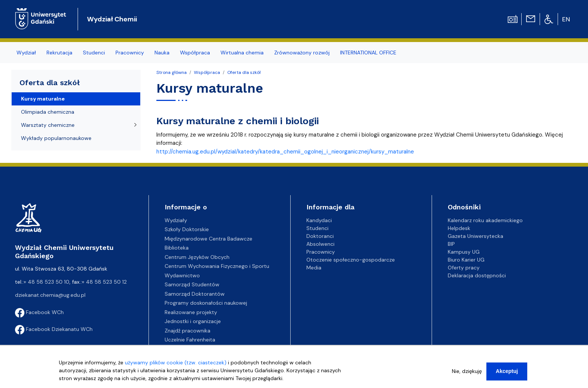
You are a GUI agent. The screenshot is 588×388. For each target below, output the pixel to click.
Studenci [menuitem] (94, 53)
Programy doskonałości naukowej (206, 303)
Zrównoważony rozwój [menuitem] (302, 53)
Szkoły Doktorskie (187, 229)
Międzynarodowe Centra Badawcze (208, 239)
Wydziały (176, 220)
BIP (451, 244)
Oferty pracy (464, 268)
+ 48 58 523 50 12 (104, 282)
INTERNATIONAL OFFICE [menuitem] (368, 53)
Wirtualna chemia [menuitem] (242, 53)
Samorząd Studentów (192, 284)
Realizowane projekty (191, 312)
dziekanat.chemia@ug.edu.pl (50, 295)
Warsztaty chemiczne (48, 125)
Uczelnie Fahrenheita (190, 340)
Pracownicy (321, 252)
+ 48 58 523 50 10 (46, 282)
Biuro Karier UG (466, 260)
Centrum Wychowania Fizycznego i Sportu (217, 266)
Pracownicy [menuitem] (130, 53)
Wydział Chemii (112, 19)
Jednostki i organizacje (193, 321)
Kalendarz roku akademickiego (485, 220)
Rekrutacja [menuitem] (59, 53)
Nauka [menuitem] (162, 53)
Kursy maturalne (43, 99)
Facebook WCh (39, 312)
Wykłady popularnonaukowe (56, 138)
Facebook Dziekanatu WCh (54, 329)
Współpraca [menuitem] (195, 53)
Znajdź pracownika (187, 331)
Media (314, 268)
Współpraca (207, 72)
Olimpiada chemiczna (48, 112)
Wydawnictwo (182, 275)
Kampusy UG (464, 252)
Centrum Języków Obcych (197, 257)
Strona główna (172, 72)
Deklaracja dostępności (477, 275)
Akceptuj (507, 374)
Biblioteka (177, 248)
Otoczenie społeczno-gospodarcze (351, 260)
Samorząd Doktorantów (195, 294)
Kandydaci (319, 220)
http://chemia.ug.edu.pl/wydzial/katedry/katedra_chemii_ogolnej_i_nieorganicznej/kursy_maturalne (285, 152)
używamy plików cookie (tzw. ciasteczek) (176, 366)
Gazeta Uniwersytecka (475, 236)
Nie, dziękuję (467, 374)
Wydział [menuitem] (26, 53)
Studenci (317, 228)
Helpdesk (459, 228)
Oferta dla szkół (244, 72)
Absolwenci (320, 244)
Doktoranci (320, 236)
